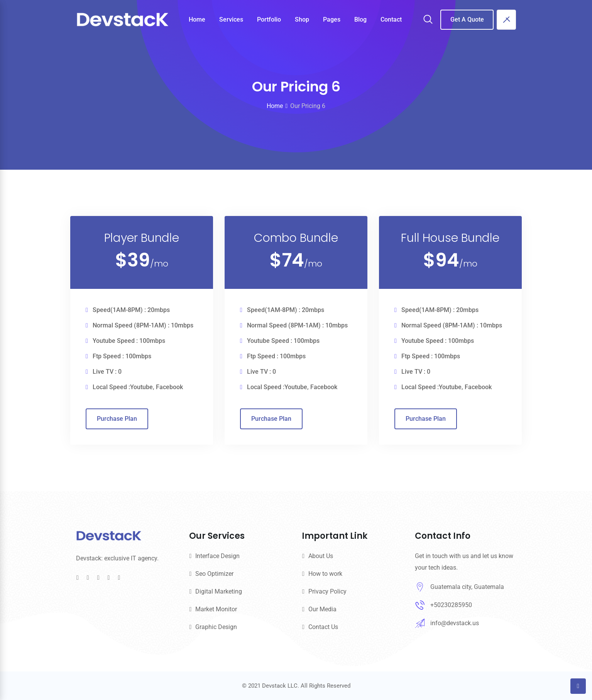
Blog (360, 19)
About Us (321, 556)
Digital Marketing (219, 591)
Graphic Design (216, 627)
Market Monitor (216, 609)
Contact (391, 19)
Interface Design (217, 556)
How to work (325, 574)
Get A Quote (467, 19)
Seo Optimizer (214, 574)
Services (231, 19)
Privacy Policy (327, 591)
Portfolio (269, 19)
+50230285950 (451, 605)
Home (197, 19)
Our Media (322, 609)
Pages (332, 19)
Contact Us (323, 627)
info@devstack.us (455, 623)
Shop (302, 19)
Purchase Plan (117, 446)
